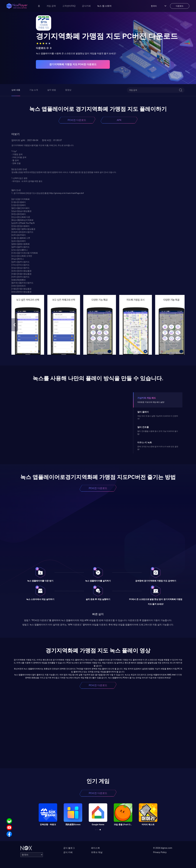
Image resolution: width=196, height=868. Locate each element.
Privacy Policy (160, 852)
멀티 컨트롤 (143, 427)
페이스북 (95, 848)
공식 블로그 (69, 848)
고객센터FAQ (69, 6)
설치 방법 (52, 90)
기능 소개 (34, 90)
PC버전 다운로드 (77, 120)
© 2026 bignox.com (163, 848)
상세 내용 (16, 90)
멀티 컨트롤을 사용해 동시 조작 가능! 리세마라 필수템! (158, 433)
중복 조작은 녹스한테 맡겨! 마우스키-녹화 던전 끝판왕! (158, 448)
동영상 (68, 90)
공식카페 (86, 6)
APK (119, 120)
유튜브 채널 (97, 852)
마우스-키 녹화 (145, 442)
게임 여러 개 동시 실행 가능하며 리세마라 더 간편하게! (158, 417)
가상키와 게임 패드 (147, 398)
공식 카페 (68, 852)
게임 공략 (51, 6)
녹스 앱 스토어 (104, 6)
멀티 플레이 (143, 412)
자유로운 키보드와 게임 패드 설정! (151, 402)
